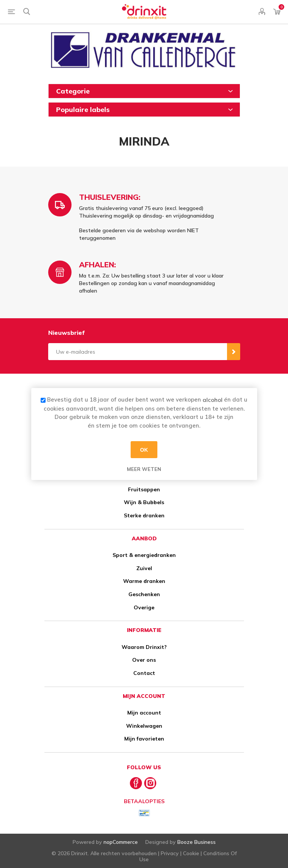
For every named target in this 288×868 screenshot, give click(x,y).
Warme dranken (144, 581)
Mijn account (144, 713)
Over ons (144, 660)
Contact (144, 673)
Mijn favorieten (144, 739)
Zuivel (144, 568)
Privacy (170, 853)
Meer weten (144, 469)
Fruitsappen (144, 489)
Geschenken (144, 594)
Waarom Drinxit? (144, 647)
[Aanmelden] (138, 352)
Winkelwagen (144, 726)
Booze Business (197, 842)
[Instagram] (150, 783)
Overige (144, 607)
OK (144, 449)
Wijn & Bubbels (144, 502)
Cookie (191, 853)
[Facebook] (136, 783)
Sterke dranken (144, 515)
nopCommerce (121, 842)
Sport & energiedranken (144, 555)
